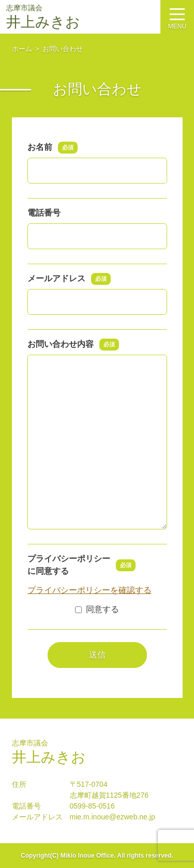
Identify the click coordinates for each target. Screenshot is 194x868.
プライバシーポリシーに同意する (82, 565)
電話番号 (44, 213)
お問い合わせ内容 (73, 344)
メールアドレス (69, 279)
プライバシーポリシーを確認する (89, 590)
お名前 (53, 147)
